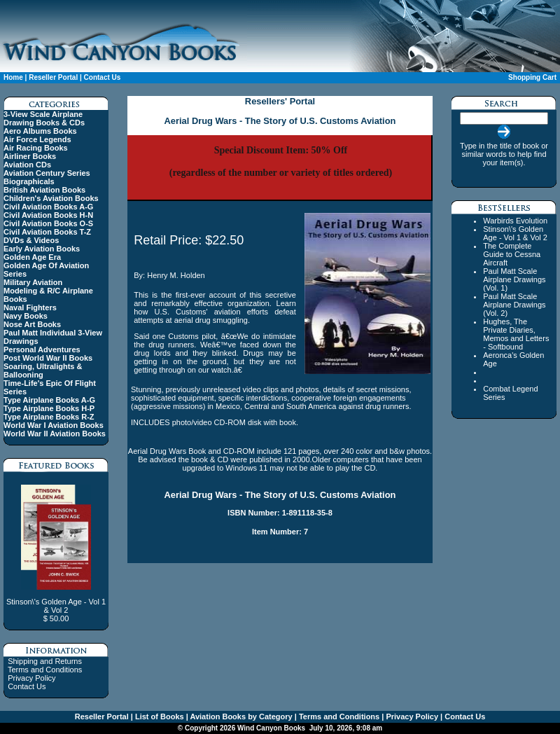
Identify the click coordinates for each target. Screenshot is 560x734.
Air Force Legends (37, 139)
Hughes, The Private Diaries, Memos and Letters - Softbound (516, 334)
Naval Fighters (30, 307)
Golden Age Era (32, 257)
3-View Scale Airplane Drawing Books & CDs (44, 118)
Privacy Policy (31, 678)
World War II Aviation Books (55, 434)
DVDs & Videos (31, 240)
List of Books (159, 716)
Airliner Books (30, 156)
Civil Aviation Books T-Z (47, 232)
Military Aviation (33, 282)
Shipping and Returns (45, 661)
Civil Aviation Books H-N (48, 215)
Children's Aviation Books (51, 198)
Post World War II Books (48, 358)
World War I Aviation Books (54, 425)
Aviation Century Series (47, 173)
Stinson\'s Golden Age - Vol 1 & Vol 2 (515, 233)
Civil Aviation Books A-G (48, 207)
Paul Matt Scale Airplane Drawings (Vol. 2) (514, 305)
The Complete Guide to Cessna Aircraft (512, 254)
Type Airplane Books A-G (49, 400)
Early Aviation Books (42, 249)
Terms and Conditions (45, 670)
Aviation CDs (27, 165)
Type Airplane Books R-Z (49, 417)
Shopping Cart (532, 77)
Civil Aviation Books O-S (48, 223)
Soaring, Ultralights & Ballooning (43, 371)
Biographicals (29, 181)
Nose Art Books (32, 324)
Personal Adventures (42, 349)
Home (13, 77)
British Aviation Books (44, 190)
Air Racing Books (36, 148)
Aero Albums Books (40, 131)
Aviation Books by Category (240, 716)
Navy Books (26, 316)
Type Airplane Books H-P (49, 408)
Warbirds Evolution (515, 221)
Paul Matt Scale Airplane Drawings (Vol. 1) (514, 279)
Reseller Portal (53, 77)
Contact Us (103, 77)
